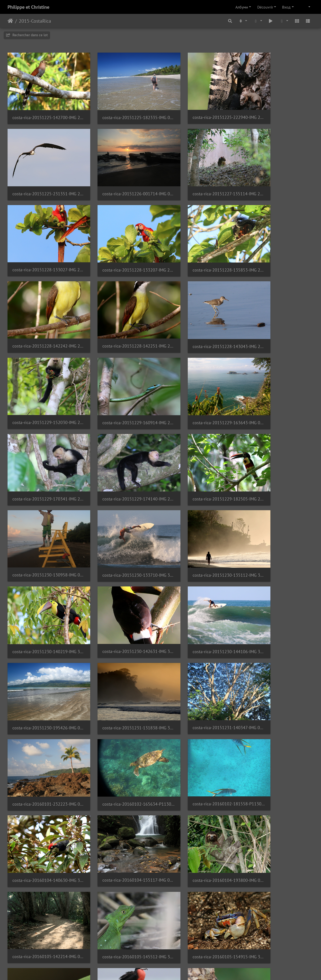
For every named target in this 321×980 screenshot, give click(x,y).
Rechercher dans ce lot (27, 35)
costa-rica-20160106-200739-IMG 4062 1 (121, 926)
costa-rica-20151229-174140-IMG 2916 (43, 382)
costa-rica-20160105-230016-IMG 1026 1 (43, 858)
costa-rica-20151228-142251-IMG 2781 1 (200, 245)
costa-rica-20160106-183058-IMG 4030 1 (43, 926)
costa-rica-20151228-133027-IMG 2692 (200, 177)
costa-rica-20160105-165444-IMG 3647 (200, 722)
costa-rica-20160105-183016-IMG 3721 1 (278, 790)
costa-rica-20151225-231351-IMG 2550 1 (278, 109)
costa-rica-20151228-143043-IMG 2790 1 (278, 245)
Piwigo (175, 970)
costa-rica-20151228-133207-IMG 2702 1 (278, 177)
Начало (10, 21)
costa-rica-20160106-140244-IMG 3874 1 (200, 858)
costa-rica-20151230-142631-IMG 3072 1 (200, 449)
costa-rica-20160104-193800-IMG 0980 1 (43, 654)
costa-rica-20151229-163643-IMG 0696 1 (200, 314)
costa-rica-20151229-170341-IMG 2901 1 (278, 314)
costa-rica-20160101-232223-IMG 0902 (278, 518)
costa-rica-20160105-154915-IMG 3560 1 (278, 654)
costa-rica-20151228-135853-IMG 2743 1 (43, 245)
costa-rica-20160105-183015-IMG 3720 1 (200, 790)
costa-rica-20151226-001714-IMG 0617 (43, 177)
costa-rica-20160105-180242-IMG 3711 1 (121, 790)
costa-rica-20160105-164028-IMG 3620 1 (121, 722)
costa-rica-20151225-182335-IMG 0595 (121, 109)
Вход (286, 7)
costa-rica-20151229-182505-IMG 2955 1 (121, 382)
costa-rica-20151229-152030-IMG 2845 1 (43, 314)
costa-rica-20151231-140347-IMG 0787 (200, 518)
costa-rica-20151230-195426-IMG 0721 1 (43, 518)
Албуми (242, 7)
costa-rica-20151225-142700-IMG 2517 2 (43, 109)
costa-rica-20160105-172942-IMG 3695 (43, 790)
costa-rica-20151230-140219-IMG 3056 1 (121, 450)
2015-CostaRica (35, 21)
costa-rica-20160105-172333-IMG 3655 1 (278, 722)
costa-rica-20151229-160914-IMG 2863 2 (121, 314)
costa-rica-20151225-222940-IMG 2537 (200, 109)
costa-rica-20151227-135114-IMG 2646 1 (121, 177)
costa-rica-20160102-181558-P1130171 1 (121, 586)
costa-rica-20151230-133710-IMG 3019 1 (278, 382)
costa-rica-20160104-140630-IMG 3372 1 (200, 586)
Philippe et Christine (28, 7)
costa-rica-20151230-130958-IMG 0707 (200, 382)
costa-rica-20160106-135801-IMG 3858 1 (121, 858)
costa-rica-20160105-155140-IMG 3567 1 (43, 722)
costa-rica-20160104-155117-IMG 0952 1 (278, 586)
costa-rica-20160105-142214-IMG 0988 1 (121, 654)
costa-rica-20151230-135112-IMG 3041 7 (43, 450)
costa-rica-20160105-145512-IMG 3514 (200, 654)
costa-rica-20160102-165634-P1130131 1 (43, 586)
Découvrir (265, 7)
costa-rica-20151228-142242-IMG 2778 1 (121, 245)
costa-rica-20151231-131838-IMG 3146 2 (121, 518)
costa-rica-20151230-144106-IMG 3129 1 (278, 450)
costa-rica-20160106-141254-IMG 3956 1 (278, 858)
